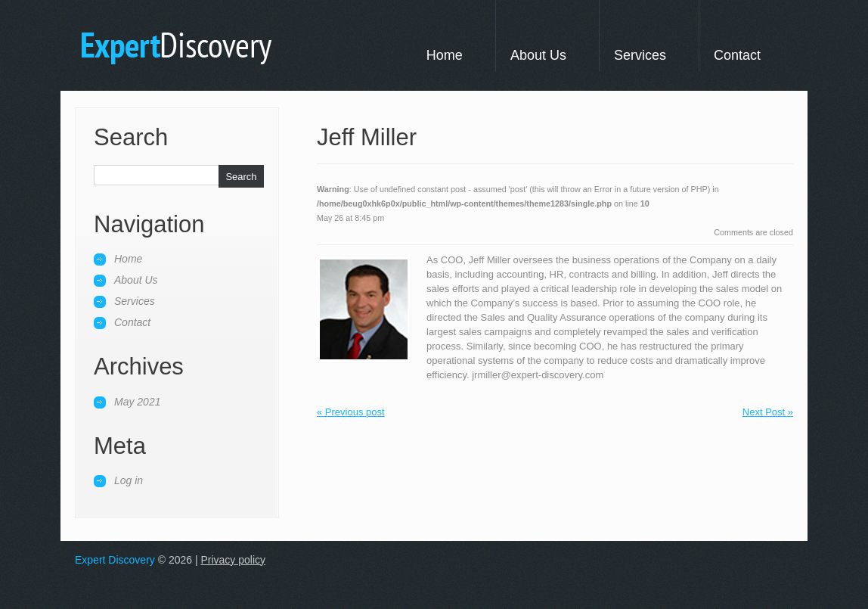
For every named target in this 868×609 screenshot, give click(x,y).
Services (640, 55)
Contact (737, 55)
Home (445, 55)
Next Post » (768, 412)
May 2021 (137, 402)
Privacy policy (233, 560)
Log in (129, 480)
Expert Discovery (115, 560)
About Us (538, 55)
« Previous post (351, 412)
